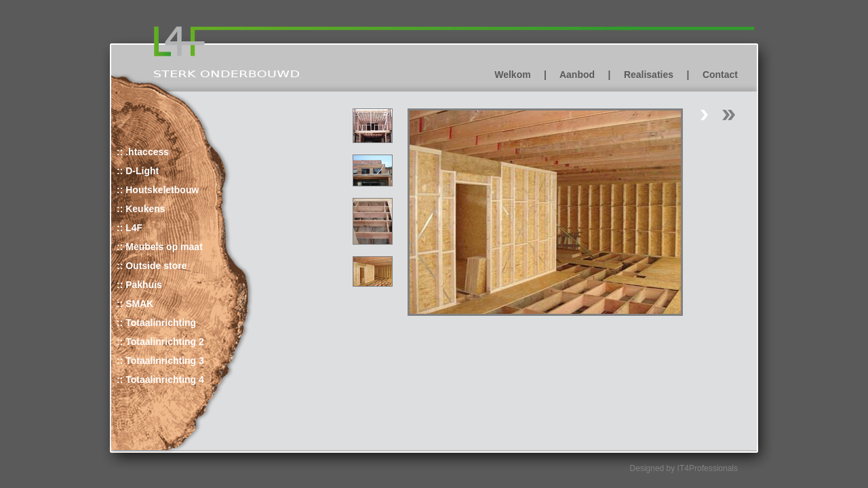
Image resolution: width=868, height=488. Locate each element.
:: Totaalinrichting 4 (160, 380)
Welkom (512, 75)
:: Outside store (152, 266)
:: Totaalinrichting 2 (160, 342)
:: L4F (130, 228)
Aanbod (577, 75)
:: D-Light (138, 171)
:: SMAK (135, 304)
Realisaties (649, 75)
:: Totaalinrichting (156, 323)
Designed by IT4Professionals (684, 468)
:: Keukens (141, 209)
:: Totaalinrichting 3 (160, 361)
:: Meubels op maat (160, 247)
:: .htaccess (143, 152)
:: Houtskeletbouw (158, 190)
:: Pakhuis (139, 285)
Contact (720, 75)
